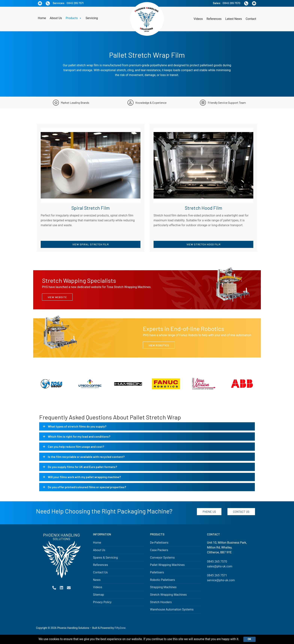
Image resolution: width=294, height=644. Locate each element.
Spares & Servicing (105, 558)
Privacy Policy (102, 602)
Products (74, 18)
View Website (57, 297)
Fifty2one (120, 628)
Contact (251, 19)
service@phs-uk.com (221, 580)
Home (42, 18)
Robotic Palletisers (162, 580)
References (214, 19)
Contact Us (241, 512)
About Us (56, 18)
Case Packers (159, 550)
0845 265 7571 (75, 3)
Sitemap (99, 595)
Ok (250, 639)
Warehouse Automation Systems (172, 609)
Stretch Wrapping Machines (168, 595)
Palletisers (157, 572)
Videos (198, 19)
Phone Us (209, 512)
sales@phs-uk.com (220, 566)
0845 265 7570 (231, 3)
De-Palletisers (159, 543)
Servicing (92, 18)
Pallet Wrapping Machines (167, 565)
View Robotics (159, 345)
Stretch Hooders (161, 602)
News (97, 580)
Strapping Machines (163, 587)
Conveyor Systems (162, 558)
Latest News (234, 19)
